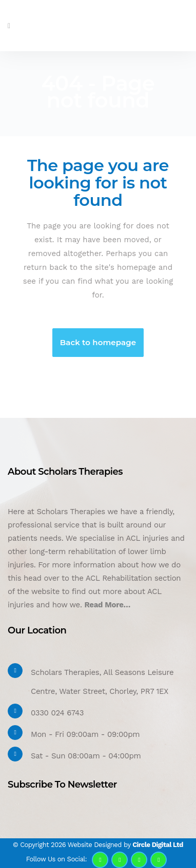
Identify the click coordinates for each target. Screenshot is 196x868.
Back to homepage (98, 342)
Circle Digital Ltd (158, 845)
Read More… (107, 605)
